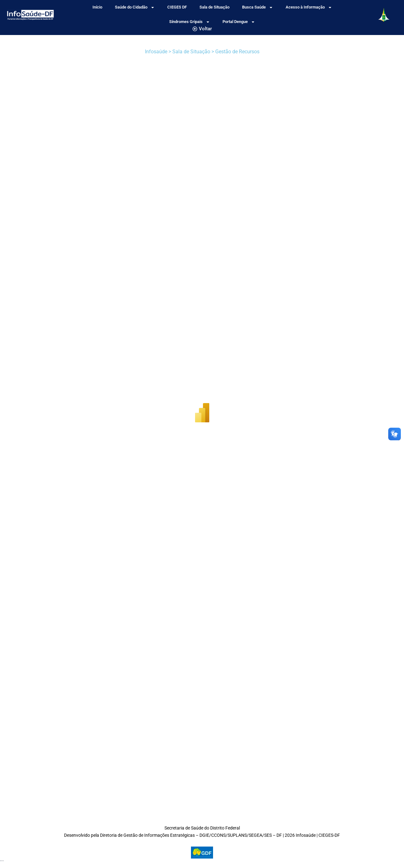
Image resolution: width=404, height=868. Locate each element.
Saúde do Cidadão (135, 7)
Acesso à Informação (309, 7)
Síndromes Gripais (190, 22)
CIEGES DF (177, 7)
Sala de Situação (214, 7)
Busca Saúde (258, 7)
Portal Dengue (239, 22)
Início (97, 7)
